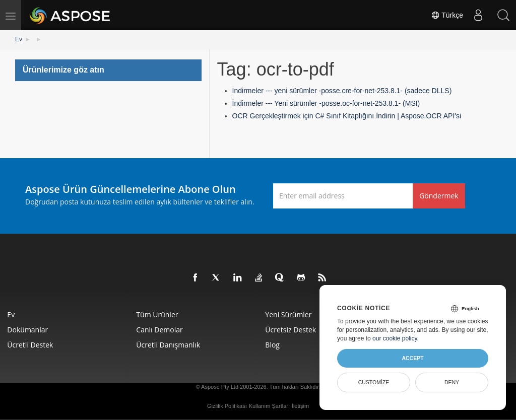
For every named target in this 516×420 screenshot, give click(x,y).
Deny (452, 382)
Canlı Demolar (160, 329)
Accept (412, 358)
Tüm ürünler (157, 314)
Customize (374, 382)
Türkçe (447, 15)
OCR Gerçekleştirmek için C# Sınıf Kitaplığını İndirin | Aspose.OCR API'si (347, 116)
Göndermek (439, 195)
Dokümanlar (28, 329)
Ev (19, 39)
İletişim (300, 405)
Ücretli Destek (30, 344)
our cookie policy (395, 338)
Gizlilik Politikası (227, 405)
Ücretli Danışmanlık (169, 344)
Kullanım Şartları (269, 405)
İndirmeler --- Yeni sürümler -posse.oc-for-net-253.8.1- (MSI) (326, 103)
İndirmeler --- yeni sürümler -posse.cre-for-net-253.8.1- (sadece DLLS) (342, 91)
